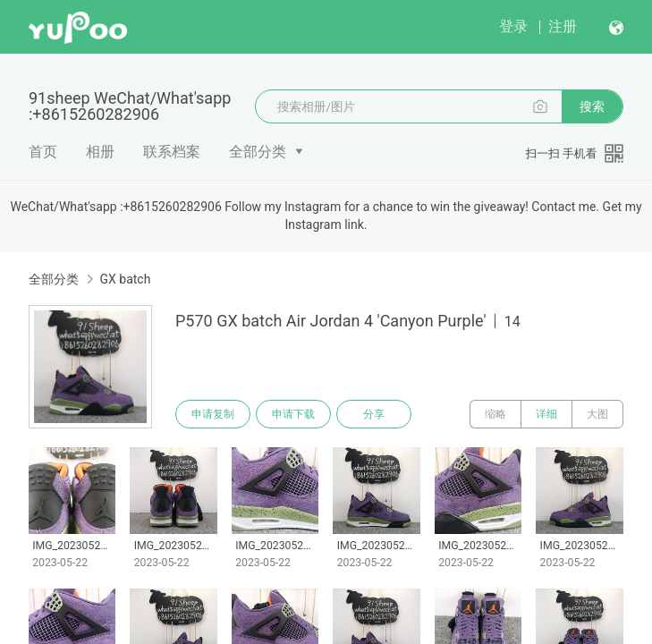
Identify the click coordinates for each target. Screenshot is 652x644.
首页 (43, 152)
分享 (374, 414)
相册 (100, 152)
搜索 (592, 106)
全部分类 (258, 152)
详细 (546, 414)
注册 (563, 26)
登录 (513, 26)
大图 (597, 414)
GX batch (125, 279)
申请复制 (213, 414)
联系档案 (172, 152)
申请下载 (293, 414)
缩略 (495, 414)
